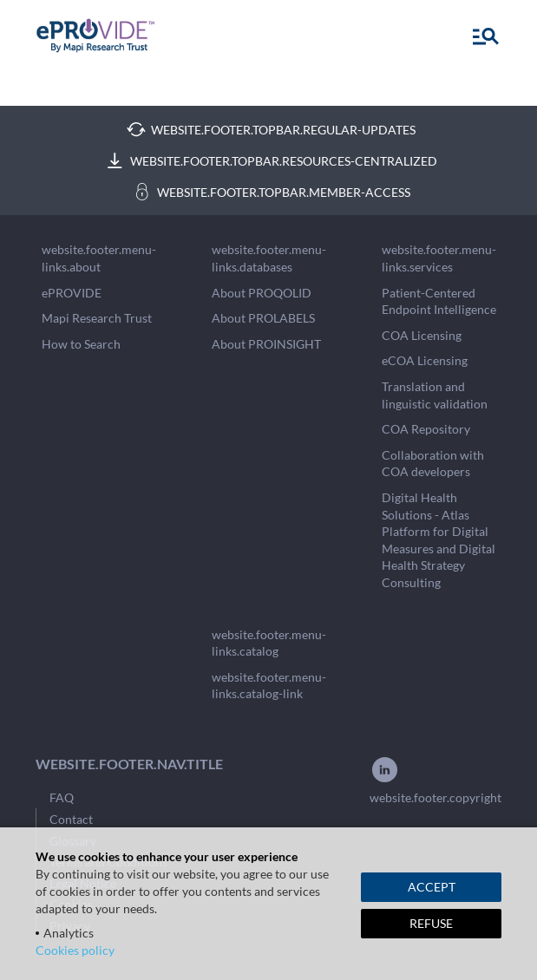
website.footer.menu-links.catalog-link (269, 686)
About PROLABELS (263, 318)
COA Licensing (422, 335)
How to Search (81, 344)
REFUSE (431, 923)
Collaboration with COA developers (433, 464)
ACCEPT (432, 887)
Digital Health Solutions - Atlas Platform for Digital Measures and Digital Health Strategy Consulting (439, 540)
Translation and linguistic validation (435, 395)
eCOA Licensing (425, 360)
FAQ (62, 797)
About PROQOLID (262, 293)
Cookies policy (75, 950)
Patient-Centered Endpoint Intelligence (439, 301)
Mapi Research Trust (97, 318)
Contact (71, 819)
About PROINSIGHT (266, 344)
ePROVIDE (72, 293)
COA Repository (426, 429)
